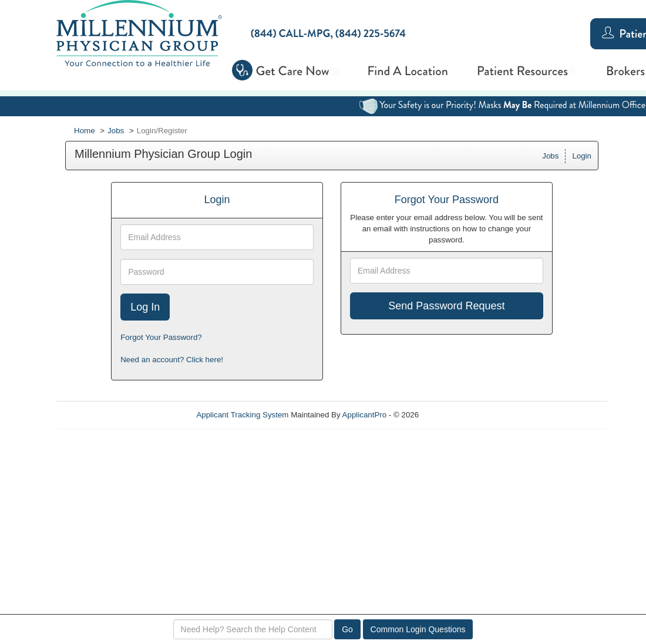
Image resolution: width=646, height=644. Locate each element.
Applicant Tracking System (242, 415)
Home (85, 131)
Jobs (116, 131)
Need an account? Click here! (172, 360)
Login (582, 156)
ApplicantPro (365, 415)
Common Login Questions (418, 629)
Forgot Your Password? (161, 337)
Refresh (454, 415)
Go (347, 629)
